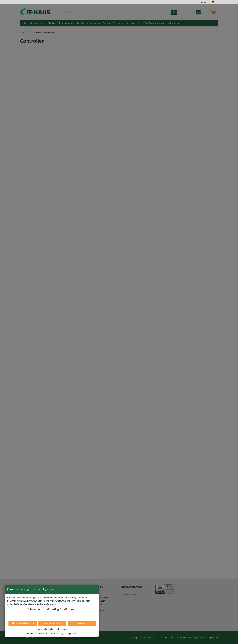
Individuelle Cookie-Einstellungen (52, 629)
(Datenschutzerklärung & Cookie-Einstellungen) (35, 604)
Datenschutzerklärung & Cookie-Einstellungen (46, 634)
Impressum (72, 634)
